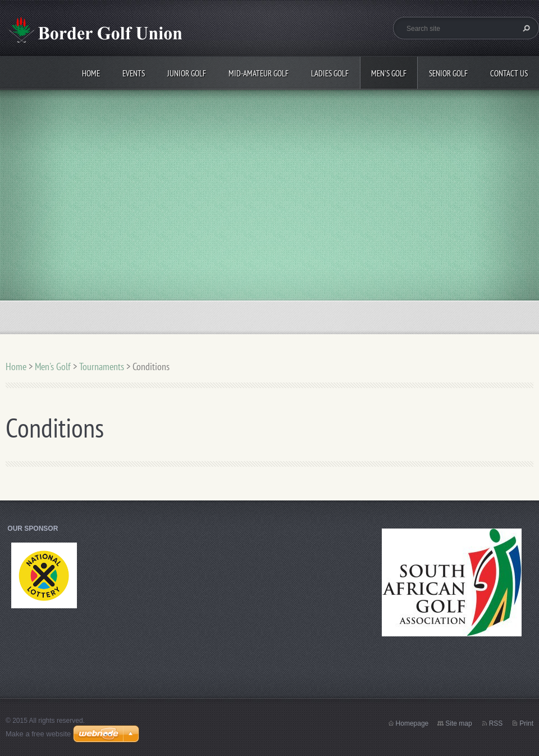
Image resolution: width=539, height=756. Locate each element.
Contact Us (509, 73)
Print (526, 723)
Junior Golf (187, 73)
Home (91, 73)
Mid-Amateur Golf (259, 73)
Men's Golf (389, 73)
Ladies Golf (330, 73)
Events (134, 73)
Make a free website (38, 734)
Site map (458, 723)
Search (525, 28)
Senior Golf (448, 73)
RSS (496, 723)
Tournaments (102, 366)
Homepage (412, 723)
